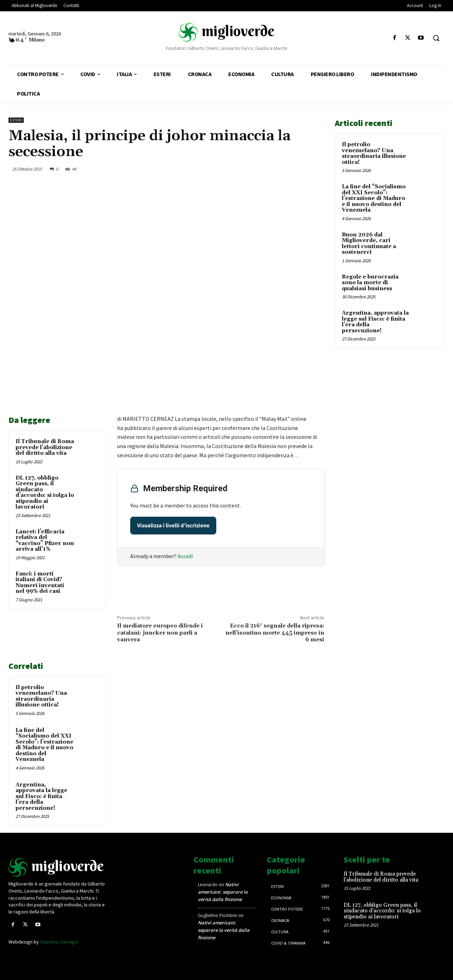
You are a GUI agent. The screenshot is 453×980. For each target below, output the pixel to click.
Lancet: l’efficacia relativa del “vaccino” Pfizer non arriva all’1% (45, 541)
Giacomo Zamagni (59, 942)
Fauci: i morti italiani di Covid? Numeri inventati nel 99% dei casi (40, 583)
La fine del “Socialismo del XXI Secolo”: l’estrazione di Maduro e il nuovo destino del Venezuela (44, 745)
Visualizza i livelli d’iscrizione (173, 526)
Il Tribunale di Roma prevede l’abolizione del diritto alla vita (45, 447)
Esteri (16, 120)
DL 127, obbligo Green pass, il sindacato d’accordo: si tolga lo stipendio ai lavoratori (45, 493)
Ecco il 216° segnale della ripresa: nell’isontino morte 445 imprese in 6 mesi (275, 632)
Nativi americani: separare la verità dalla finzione (223, 892)
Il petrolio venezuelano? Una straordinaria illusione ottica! (41, 696)
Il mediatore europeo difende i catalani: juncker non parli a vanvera (160, 632)
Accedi (185, 556)
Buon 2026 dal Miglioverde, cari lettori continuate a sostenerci (369, 244)
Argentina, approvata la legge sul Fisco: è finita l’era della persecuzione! (41, 796)
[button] (436, 38)
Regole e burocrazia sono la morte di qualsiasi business (370, 283)
